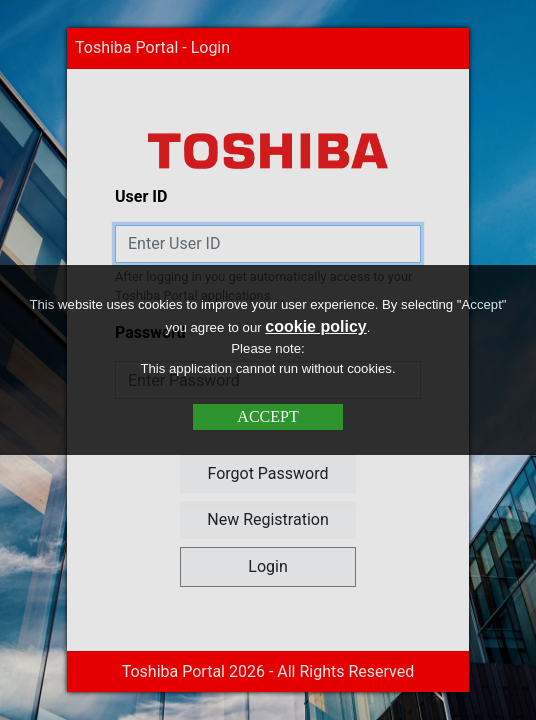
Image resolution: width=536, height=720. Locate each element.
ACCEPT (267, 416)
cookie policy (315, 326)
